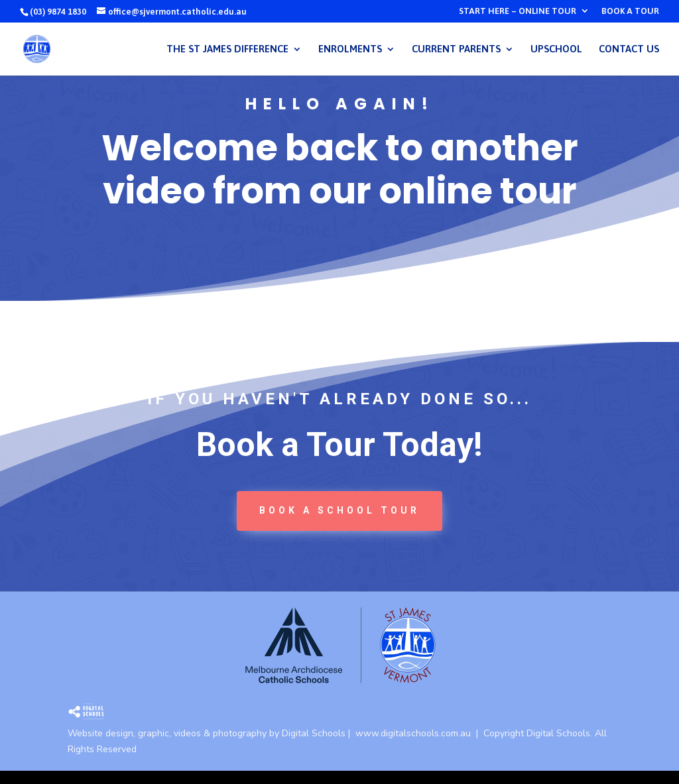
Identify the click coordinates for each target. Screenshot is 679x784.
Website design (100, 733)
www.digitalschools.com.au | (419, 733)
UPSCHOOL (556, 49)
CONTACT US (629, 49)
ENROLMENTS (350, 49)
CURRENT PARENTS (456, 49)
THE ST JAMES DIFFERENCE (227, 49)
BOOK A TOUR (630, 11)
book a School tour (339, 510)
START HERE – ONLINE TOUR (518, 11)
